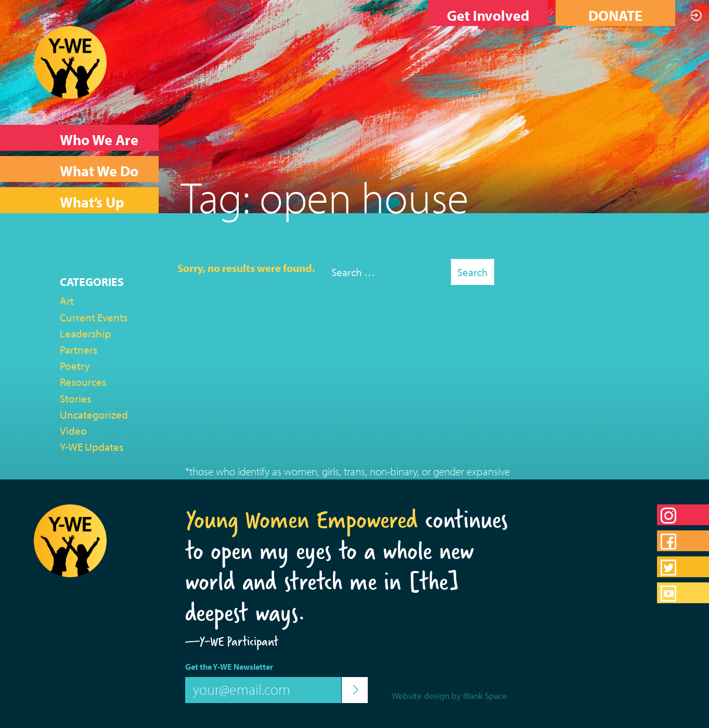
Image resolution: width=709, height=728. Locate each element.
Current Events (94, 317)
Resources (83, 382)
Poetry (75, 366)
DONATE (615, 15)
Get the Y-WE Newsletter (229, 667)
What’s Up (92, 202)
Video (73, 431)
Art (67, 301)
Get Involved (488, 15)
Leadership (85, 333)
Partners (79, 349)
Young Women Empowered (301, 519)
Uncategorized (94, 414)
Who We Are (99, 140)
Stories (75, 398)
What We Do (99, 171)
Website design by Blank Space (449, 695)
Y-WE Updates (92, 447)
